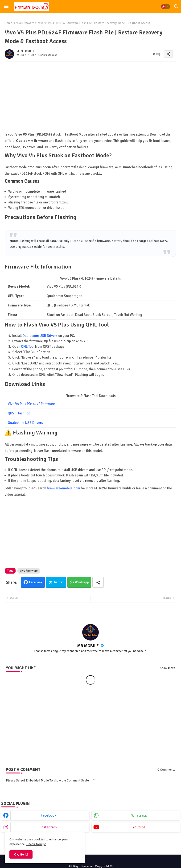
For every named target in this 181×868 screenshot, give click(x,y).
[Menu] (6, 7)
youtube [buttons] (139, 827)
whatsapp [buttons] (139, 815)
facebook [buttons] (49, 815)
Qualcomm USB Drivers (40, 336)
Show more (167, 668)
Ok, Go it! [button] (21, 854)
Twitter (59, 582)
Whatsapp (82, 582)
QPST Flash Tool (20, 413)
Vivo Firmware (25, 23)
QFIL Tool (28, 347)
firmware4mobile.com (64, 488)
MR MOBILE (88, 645)
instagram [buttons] (49, 827)
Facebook (36, 582)
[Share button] (98, 582)
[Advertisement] (90, 98)
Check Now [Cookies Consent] (34, 844)
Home (8, 23)
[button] (166, 7)
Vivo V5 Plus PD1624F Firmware (31, 403)
